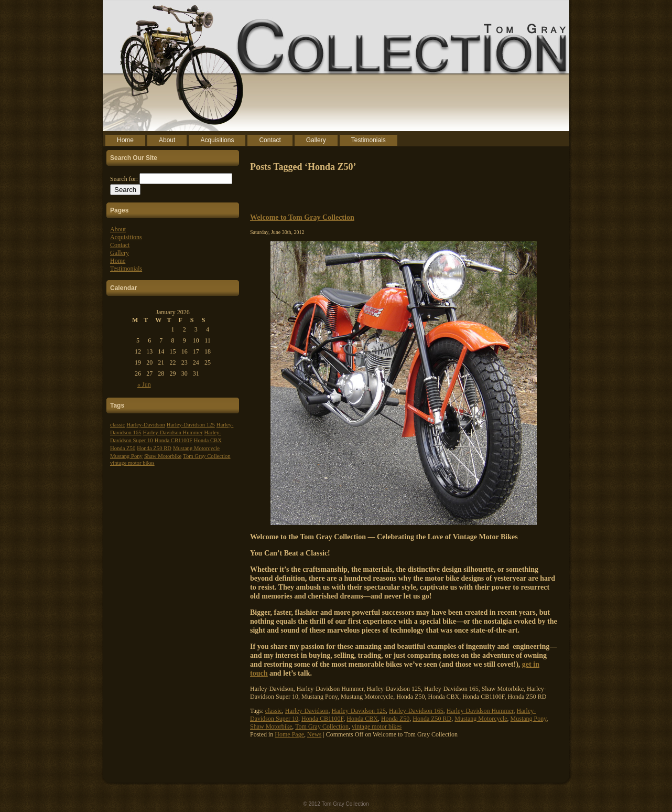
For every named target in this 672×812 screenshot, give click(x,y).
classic (117, 425)
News (314, 734)
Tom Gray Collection (207, 456)
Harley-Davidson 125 (191, 425)
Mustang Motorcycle (196, 448)
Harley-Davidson (145, 425)
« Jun (144, 384)
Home (118, 261)
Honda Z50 (123, 448)
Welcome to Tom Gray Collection (302, 217)
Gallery (120, 253)
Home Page (289, 734)
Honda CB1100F (174, 440)
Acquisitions (126, 237)
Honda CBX (208, 440)
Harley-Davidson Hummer (173, 432)
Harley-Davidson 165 (416, 711)
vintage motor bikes (132, 463)
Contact (120, 245)
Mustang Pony (126, 456)
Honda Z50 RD (154, 448)
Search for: (124, 179)
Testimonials (126, 269)
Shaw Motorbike (163, 456)
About (118, 229)
